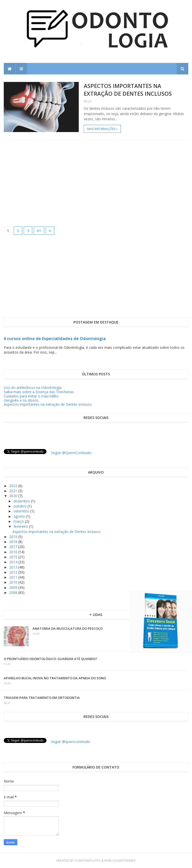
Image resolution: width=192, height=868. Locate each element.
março (19, 521)
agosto (20, 516)
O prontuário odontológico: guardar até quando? (50, 659)
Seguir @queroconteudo (71, 742)
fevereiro (21, 526)
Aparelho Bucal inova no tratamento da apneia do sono (55, 678)
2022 (14, 486)
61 (39, 231)
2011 (14, 577)
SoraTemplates (88, 860)
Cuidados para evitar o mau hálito (31, 396)
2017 (14, 547)
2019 (14, 537)
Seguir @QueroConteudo (71, 453)
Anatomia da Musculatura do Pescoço (67, 628)
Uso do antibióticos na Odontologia (33, 388)
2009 (14, 587)
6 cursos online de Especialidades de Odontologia (55, 339)
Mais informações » (102, 129)
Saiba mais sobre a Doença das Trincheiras (39, 392)
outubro (20, 506)
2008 (14, 592)
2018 (14, 542)
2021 (14, 491)
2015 (14, 557)
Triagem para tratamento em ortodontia (42, 698)
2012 (14, 572)
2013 (14, 567)
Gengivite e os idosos (21, 400)
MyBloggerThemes (120, 860)
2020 (14, 496)
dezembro (22, 501)
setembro (22, 511)
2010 (14, 582)
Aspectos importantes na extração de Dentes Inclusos (128, 90)
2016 (14, 552)
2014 (14, 562)
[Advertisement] (96, 183)
